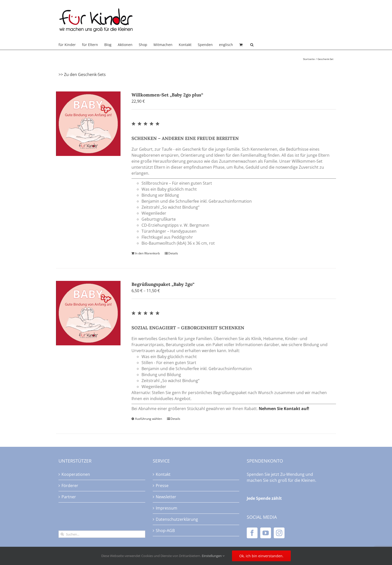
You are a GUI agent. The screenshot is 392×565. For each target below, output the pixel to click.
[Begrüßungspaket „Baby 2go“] (88, 313)
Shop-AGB (165, 531)
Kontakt (163, 474)
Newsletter (166, 497)
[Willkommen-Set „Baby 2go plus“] (88, 124)
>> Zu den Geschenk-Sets (82, 74)
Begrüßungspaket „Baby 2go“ (163, 284)
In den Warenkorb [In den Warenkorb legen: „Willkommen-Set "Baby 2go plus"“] (147, 253)
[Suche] (62, 534)
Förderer (70, 486)
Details (173, 253)
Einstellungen (213, 556)
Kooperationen (76, 474)
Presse (162, 486)
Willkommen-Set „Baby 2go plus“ (167, 95)
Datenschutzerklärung (177, 519)
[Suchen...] (102, 534)
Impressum (166, 508)
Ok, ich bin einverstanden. (261, 556)
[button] (252, 45)
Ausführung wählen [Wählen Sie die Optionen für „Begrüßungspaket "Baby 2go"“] (148, 419)
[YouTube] (266, 533)
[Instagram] (279, 533)
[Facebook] (252, 533)
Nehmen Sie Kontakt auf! (284, 409)
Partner (69, 497)
